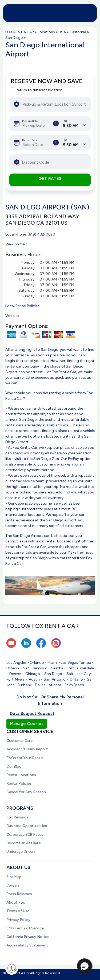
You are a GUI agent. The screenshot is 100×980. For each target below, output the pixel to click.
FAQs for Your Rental (25, 758)
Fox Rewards (17, 817)
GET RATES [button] (50, 178)
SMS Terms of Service (25, 928)
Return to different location (39, 90)
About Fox (16, 902)
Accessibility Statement (27, 945)
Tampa (85, 663)
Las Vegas (69, 663)
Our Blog (14, 766)
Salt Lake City (79, 674)
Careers (13, 885)
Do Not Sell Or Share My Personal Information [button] (50, 700)
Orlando (37, 663)
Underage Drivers (21, 852)
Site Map (14, 877)
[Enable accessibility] (12, 968)
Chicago (33, 674)
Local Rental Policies (22, 306)
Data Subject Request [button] (32, 713)
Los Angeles (17, 663)
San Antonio (55, 679)
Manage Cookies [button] (27, 724)
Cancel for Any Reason (26, 792)
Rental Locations (21, 775)
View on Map (16, 244)
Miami (53, 663)
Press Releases (19, 894)
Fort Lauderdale (80, 668)
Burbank (25, 685)
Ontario (76, 679)
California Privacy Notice (28, 937)
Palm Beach (74, 685)
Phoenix (13, 668)
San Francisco (35, 668)
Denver (15, 674)
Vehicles (12, 316)
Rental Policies (19, 783)
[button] (85, 966)
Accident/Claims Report (27, 749)
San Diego (53, 674)
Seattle (57, 668)
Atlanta (55, 685)
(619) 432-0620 (41, 234)
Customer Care (19, 741)
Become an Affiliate (24, 843)
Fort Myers (16, 679)
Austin (34, 679)
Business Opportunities (27, 826)
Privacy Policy (18, 920)
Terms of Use (18, 911)
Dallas (40, 685)
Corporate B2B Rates (25, 835)
